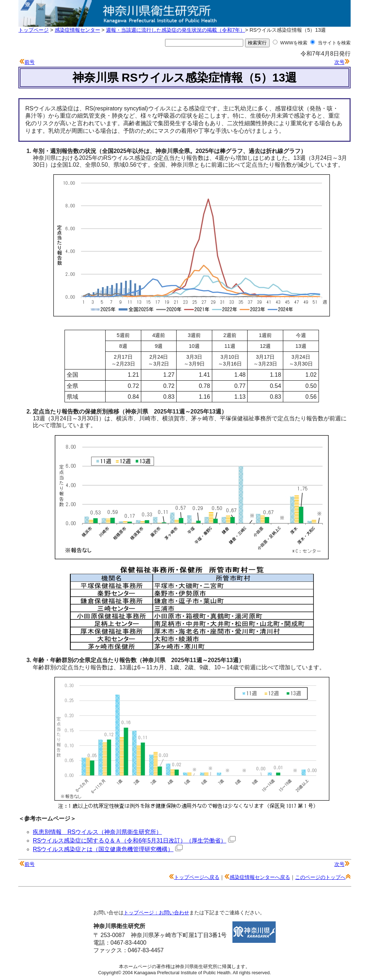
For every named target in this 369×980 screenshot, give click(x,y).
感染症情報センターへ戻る (260, 877)
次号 (339, 62)
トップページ (34, 30)
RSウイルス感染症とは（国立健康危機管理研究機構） (108, 849)
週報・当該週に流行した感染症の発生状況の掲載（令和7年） (175, 30)
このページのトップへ (320, 877)
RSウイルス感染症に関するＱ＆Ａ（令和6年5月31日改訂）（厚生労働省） (134, 841)
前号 (30, 62)
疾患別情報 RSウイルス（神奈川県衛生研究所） (97, 832)
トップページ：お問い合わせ (156, 913)
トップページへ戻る (197, 877)
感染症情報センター (77, 30)
